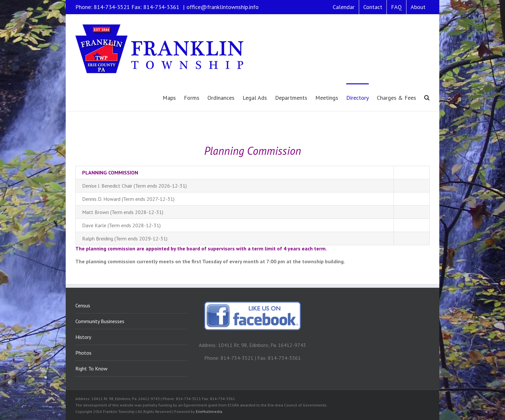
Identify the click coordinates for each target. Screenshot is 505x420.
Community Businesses (100, 321)
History (83, 337)
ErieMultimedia (209, 411)
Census (83, 305)
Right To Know (91, 369)
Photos (83, 353)
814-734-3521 (112, 7)
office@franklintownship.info (223, 7)
